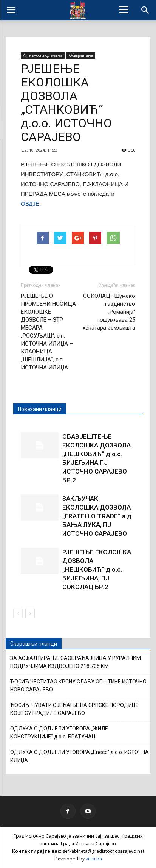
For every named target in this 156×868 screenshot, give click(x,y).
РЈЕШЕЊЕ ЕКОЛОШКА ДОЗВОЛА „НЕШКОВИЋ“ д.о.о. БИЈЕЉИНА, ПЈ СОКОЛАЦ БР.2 (97, 569)
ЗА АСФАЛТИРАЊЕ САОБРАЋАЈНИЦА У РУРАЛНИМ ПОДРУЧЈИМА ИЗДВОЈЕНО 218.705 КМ (76, 662)
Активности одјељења (43, 55)
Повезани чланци (40, 409)
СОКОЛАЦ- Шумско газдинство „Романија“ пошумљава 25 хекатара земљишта (109, 312)
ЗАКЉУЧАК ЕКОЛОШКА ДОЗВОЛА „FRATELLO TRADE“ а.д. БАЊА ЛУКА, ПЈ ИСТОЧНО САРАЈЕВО (98, 516)
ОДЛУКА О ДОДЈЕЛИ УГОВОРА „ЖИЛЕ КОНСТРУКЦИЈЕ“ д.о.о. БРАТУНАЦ (59, 733)
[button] (145, 10)
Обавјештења (81, 55)
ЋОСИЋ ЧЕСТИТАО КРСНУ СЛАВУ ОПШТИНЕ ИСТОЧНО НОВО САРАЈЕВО (78, 686)
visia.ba (94, 859)
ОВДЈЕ (30, 204)
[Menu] (124, 9)
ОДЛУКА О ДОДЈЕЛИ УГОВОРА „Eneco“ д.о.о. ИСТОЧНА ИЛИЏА (80, 756)
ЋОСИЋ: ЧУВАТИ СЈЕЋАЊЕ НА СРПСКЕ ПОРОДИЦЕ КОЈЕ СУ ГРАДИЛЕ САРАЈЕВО (74, 709)
